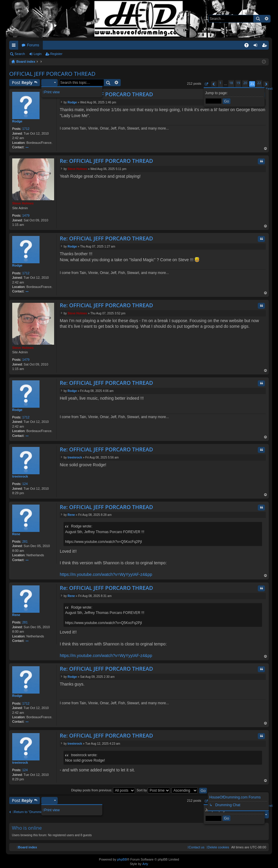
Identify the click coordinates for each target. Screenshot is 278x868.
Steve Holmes (23, 203)
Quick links (15, 46)
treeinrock (20, 476)
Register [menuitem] (266, 46)
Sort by (153, 790)
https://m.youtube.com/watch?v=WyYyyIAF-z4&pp (106, 574)
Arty (145, 864)
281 (25, 541)
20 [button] (245, 83)
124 (25, 484)
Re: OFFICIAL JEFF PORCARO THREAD (106, 94)
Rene (16, 534)
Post (22, 82)
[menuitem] (218, 847)
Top (266, 149)
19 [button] (238, 83)
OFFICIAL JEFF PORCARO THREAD (52, 74)
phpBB (122, 859)
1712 (26, 129)
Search (258, 19)
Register (56, 54)
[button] (206, 84)
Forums (33, 45)
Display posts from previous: (103, 790)
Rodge (17, 121)
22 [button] (259, 83)
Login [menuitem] (257, 46)
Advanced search (266, 19)
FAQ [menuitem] (248, 46)
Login (38, 54)
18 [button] (231, 83)
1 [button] (220, 83)
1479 (26, 215)
